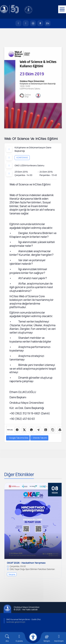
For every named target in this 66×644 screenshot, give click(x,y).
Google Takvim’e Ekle (18, 438)
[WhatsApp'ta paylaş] (31, 430)
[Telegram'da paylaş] (39, 430)
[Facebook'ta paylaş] (17, 430)
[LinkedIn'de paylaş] (46, 430)
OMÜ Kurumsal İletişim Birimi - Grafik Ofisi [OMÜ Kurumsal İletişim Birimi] (23, 619)
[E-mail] (19, 638)
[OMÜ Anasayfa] (18, 23)
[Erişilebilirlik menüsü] (33, 637)
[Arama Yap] (40, 23)
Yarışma (12, 574)
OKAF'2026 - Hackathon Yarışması (26, 563)
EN (48, 23)
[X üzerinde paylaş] (24, 430)
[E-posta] (26, 23)
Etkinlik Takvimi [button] (39, 438)
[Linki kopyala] (53, 430)
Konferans (22, 157)
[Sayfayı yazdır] (60, 430)
